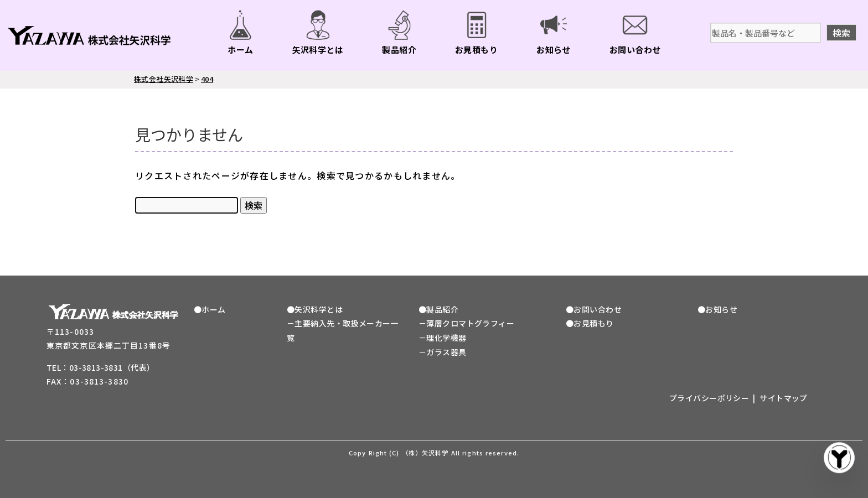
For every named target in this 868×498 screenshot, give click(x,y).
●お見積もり (590, 323)
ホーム (240, 50)
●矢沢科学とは (315, 309)
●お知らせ (717, 309)
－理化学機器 (443, 338)
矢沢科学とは (318, 50)
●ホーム (210, 309)
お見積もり (476, 50)
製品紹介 (399, 50)
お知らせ (554, 50)
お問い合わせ (635, 50)
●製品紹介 (438, 309)
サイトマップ (784, 398)
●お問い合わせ (594, 309)
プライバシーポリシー (709, 398)
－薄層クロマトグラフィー (466, 323)
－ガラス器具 (443, 352)
